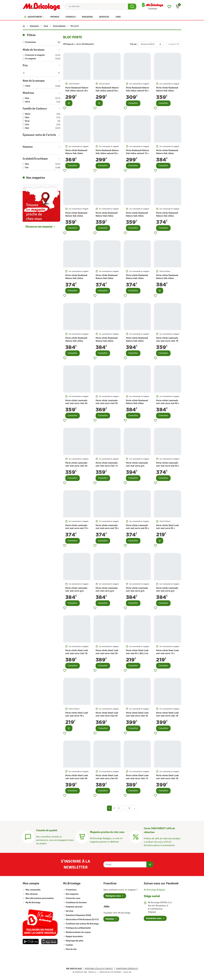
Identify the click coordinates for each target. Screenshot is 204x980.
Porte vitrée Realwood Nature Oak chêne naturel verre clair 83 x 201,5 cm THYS (167, 92)
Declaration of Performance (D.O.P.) (82, 920)
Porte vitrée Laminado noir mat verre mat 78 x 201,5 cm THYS (107, 528)
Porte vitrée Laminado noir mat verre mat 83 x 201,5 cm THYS (137, 528)
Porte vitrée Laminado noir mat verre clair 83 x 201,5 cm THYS (76, 403)
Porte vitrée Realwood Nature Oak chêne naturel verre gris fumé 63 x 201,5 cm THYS (137, 405)
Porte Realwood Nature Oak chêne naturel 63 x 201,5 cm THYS (107, 153)
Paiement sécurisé (74, 907)
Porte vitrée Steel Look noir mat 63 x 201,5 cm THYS (137, 653)
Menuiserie (34, 26)
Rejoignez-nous (113, 896)
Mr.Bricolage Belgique (154, 890)
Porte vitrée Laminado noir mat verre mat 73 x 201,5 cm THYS (77, 528)
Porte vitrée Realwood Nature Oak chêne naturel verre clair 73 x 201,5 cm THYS (107, 217)
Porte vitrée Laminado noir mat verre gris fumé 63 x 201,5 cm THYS (76, 592)
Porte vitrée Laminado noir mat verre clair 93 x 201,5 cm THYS (107, 403)
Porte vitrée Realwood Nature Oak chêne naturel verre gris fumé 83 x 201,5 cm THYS (107, 342)
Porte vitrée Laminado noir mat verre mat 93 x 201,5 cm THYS (168, 403)
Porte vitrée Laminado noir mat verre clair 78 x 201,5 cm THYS (167, 341)
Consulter (133, 103)
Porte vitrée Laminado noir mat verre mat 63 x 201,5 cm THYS (168, 466)
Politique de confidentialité (78, 928)
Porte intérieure (59, 26)
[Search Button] (132, 7)
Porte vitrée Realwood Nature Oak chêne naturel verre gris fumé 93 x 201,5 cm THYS (137, 342)
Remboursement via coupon (78, 932)
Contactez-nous (73, 898)
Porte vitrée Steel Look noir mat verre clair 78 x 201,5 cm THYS (77, 653)
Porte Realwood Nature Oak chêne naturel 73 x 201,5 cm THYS (137, 153)
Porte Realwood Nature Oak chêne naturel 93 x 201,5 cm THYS (137, 91)
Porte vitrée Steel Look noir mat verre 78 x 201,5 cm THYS (77, 716)
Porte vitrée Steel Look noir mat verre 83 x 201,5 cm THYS (167, 528)
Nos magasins (72, 894)
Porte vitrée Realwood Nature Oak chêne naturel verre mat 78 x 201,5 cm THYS (107, 280)
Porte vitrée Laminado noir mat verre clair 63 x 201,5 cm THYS (76, 466)
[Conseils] (28, 836)
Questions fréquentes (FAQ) (78, 915)
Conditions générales (127, 969)
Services (69, 911)
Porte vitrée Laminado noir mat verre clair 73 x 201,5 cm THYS (107, 466)
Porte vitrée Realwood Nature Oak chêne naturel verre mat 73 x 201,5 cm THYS (76, 280)
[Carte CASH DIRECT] (136, 836)
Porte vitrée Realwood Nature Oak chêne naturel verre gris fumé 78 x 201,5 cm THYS (77, 342)
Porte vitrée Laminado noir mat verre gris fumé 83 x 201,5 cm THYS (167, 592)
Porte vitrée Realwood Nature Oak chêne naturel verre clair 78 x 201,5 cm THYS (137, 217)
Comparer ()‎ (174, 44)
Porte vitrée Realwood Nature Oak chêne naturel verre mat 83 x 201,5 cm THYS (137, 280)
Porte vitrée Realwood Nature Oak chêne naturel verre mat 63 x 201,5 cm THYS (167, 217)
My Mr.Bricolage (33, 903)
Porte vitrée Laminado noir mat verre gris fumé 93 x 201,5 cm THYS (137, 467)
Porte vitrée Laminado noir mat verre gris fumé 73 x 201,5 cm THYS (107, 592)
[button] (178, 7)
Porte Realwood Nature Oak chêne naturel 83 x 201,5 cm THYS (107, 91)
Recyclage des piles (74, 941)
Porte (46, 26)
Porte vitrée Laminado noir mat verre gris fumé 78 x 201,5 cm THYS (137, 592)
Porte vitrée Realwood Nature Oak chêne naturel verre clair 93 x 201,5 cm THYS (77, 155)
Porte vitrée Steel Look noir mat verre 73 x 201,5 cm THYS (167, 653)
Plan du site (71, 949)
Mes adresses (32, 894)
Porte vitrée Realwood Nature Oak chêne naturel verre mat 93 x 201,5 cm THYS (167, 155)
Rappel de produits (74, 937)
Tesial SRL (127, 972)
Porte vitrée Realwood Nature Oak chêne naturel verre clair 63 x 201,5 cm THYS (77, 217)
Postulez (110, 919)
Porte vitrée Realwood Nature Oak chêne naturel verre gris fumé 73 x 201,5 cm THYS (168, 280)
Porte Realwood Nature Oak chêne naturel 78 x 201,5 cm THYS (77, 91)
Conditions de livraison (76, 903)
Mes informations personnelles (40, 898)
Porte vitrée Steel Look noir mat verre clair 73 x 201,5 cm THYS (137, 778)
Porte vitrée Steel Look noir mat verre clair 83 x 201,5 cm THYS (107, 653)
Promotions (71, 890)
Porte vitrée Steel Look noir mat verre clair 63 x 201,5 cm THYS (137, 716)
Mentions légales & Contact (99, 969)
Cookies (69, 945)
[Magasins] (82, 836)
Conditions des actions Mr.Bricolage (82, 924)
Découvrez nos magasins (39, 227)
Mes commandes (33, 890)
